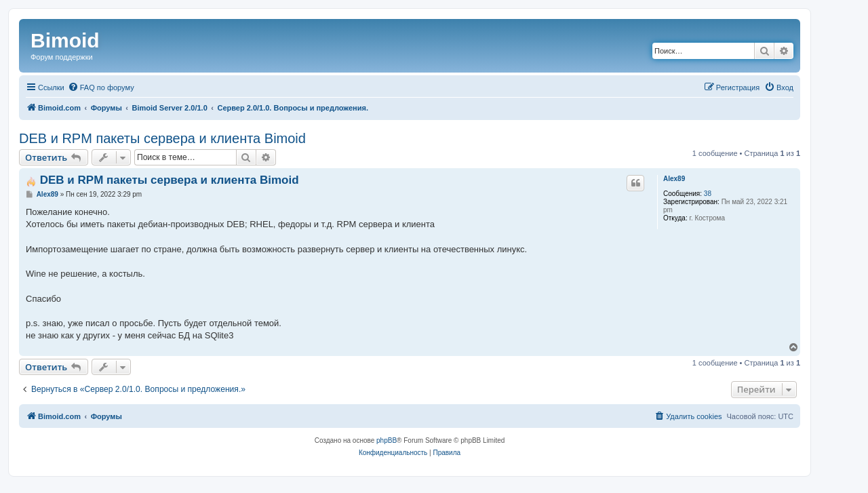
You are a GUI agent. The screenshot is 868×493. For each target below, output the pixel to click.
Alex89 (674, 179)
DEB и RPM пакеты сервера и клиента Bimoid (162, 138)
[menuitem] (101, 87)
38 (708, 194)
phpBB (387, 440)
